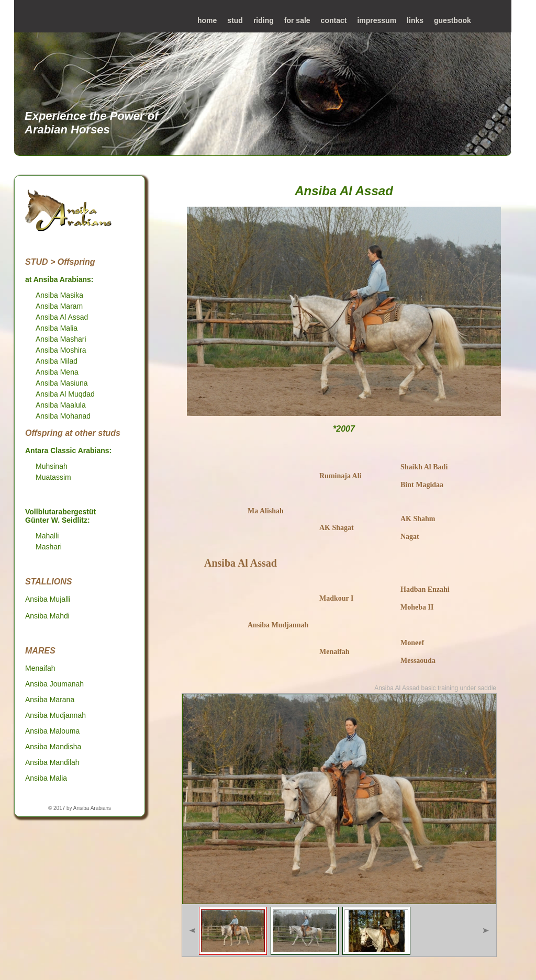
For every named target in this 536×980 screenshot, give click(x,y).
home (207, 20)
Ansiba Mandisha (53, 747)
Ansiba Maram (59, 306)
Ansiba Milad (57, 361)
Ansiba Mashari (61, 339)
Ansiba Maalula (61, 405)
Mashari (49, 547)
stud (235, 20)
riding (264, 20)
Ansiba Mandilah (52, 762)
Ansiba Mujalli (48, 599)
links (415, 20)
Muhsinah (52, 466)
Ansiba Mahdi (47, 616)
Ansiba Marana (50, 700)
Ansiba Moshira (61, 350)
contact (334, 20)
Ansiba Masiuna (62, 383)
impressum (377, 20)
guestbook (453, 20)
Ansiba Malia (57, 328)
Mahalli (47, 536)
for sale (297, 20)
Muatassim (53, 477)
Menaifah (40, 668)
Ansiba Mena (57, 372)
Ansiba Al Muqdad (65, 394)
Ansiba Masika (59, 295)
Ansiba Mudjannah (55, 715)
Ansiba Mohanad (63, 416)
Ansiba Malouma (52, 731)
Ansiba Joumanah (54, 684)
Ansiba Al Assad (62, 317)
